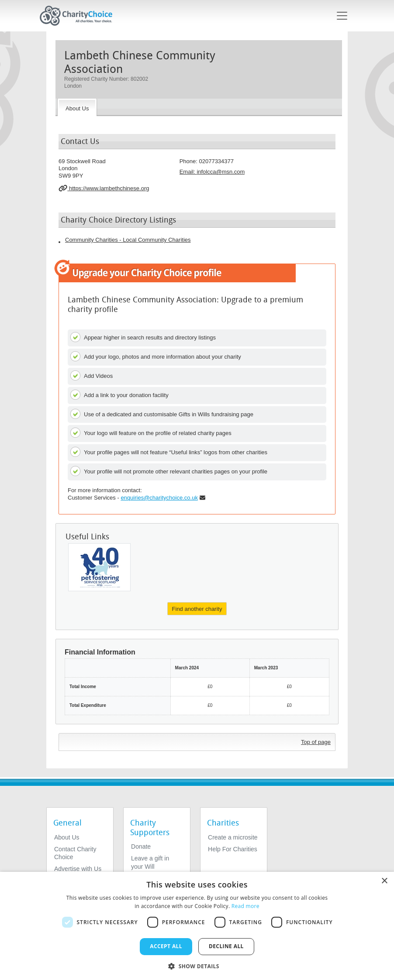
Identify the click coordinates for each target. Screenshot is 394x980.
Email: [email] (212, 172)
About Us (67, 837)
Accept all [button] (166, 946)
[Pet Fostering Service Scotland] (99, 567)
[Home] (79, 16)
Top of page (316, 742)
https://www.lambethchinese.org (104, 188)
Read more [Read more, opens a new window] (245, 906)
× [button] (384, 881)
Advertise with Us (78, 869)
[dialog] (197, 926)
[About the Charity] (77, 107)
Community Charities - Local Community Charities (128, 240)
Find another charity (197, 609)
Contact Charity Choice (75, 853)
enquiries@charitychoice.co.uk (159, 498)
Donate (141, 846)
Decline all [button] (226, 946)
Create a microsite (233, 837)
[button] (197, 966)
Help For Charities (233, 849)
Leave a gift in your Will (150, 862)
